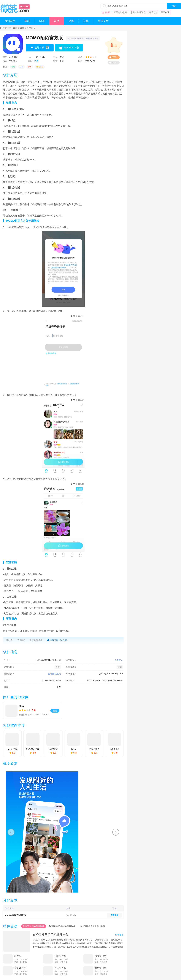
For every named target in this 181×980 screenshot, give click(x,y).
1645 (114, 63)
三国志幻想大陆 (121, 12)
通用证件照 (101, 968)
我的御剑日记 (139, 12)
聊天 (30, 67)
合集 (86, 21)
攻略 (71, 21)
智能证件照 (20, 968)
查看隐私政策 (54, 674)
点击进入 (119, 660)
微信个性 (103, 21)
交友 (21, 67)
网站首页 (10, 21)
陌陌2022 (94, 749)
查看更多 (119, 935)
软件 (57, 21)
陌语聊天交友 (33, 749)
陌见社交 (53, 749)
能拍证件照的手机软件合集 (51, 935)
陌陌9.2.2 (114, 749)
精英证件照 (101, 956)
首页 (15, 28)
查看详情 (114, 915)
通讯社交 (40, 67)
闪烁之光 (153, 12)
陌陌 (21, 706)
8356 (114, 57)
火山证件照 (60, 968)
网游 (42, 21)
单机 (27, 21)
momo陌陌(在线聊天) (15, 915)
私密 (13, 67)
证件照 (18, 956)
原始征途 (165, 12)
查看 (37, 61)
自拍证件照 (60, 956)
